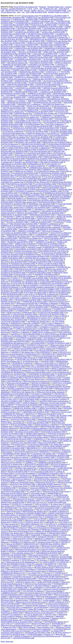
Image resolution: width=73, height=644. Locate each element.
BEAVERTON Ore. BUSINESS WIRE (20, 184)
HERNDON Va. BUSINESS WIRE (52, 19)
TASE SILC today (51, 614)
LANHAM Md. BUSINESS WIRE (28, 551)
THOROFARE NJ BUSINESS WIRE (35, 301)
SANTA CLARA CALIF (9, 399)
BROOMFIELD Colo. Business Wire (39, 318)
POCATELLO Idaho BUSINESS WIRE (40, 388)
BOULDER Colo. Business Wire (54, 104)
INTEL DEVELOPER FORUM (53, 448)
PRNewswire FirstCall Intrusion (46, 596)
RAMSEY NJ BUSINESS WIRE (59, 513)
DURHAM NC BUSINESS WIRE (50, 70)
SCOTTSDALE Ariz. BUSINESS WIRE (51, 421)
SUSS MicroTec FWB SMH (44, 350)
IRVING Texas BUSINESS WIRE (38, 106)
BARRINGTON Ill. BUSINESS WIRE (13, 226)
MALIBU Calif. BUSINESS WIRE (26, 162)
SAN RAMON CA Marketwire (54, 325)
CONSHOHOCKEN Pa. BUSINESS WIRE (29, 23)
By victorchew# (42, 560)
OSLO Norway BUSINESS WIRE (29, 188)
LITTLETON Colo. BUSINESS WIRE (13, 233)
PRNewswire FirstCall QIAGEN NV (42, 497)
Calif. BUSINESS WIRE (23, 209)
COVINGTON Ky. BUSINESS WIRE (56, 254)
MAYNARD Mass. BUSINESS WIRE (41, 200)
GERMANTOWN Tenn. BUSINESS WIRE (15, 415)
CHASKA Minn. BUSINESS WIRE (60, 144)
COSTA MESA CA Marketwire (48, 329)
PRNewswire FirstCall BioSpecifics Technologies (35, 629)
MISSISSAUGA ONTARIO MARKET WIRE (31, 513)
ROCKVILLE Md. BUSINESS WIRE (13, 46)
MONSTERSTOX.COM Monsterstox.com (47, 636)
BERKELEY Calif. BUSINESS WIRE (40, 30)
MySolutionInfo (8, 216)
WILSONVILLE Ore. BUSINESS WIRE (43, 86)
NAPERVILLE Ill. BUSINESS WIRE (25, 128)
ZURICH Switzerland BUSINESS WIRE (43, 189)
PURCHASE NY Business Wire (58, 434)
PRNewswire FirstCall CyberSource (55, 589)
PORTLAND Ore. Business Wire (18, 137)
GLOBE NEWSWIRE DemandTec (58, 195)
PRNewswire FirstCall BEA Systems (50, 414)
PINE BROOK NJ (50, 338)
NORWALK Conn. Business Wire (55, 269)
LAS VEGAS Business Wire (12, 146)
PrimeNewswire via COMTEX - (37, 198)
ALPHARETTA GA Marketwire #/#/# (23, 542)
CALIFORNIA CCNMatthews (57, 347)
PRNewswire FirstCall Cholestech (12, 605)
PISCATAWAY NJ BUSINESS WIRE (13, 247)
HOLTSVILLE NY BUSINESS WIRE (31, 387)
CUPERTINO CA (39, 439)
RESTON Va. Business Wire (49, 160)
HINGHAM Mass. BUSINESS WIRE (57, 455)
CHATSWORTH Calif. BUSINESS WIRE (55, 110)
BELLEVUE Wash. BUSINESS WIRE (59, 95)
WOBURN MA (16, 323)
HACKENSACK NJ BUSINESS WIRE (25, 173)
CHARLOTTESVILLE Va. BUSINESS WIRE (32, 135)
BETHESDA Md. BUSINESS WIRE (19, 102)
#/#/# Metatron (23, 488)
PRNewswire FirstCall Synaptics (36, 571)
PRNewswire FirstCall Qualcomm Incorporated (31, 602)
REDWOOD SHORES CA (16, 198)
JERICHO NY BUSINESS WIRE (60, 292)
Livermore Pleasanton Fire (18, 9)
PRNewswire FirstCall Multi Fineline (36, 437)
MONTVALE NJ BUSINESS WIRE (26, 426)
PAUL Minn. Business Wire (10, 524)
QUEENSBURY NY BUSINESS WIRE (29, 338)
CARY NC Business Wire (47, 349)
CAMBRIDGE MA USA (56, 166)
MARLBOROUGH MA (36, 164)
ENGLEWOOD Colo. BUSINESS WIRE (14, 86)
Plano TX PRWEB (30, 616)
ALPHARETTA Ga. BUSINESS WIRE (54, 16)
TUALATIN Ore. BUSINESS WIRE (55, 177)
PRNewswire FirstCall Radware (36, 533)
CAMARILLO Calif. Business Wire (22, 352)
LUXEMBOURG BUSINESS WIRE (45, 515)
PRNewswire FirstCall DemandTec (55, 300)
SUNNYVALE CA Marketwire (39, 175)
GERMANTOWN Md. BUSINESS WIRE (29, 48)
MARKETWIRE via (54, 493)
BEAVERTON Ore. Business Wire (31, 238)
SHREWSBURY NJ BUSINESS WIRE (14, 164)
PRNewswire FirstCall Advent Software (26, 611)
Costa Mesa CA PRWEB (41, 631)
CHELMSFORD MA (14, 381)
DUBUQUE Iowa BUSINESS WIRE (20, 477)
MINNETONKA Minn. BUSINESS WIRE (50, 260)
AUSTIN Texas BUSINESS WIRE (26, 253)
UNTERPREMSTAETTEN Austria (56, 598)
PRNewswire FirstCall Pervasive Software (14, 457)
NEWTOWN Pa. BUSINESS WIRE (41, 61)
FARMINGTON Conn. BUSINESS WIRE (54, 283)
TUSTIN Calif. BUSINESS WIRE (37, 131)
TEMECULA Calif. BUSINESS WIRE (40, 43)
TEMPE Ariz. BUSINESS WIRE (41, 140)
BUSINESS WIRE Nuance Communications (54, 401)
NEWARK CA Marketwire (16, 388)
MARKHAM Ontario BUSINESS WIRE (14, 61)
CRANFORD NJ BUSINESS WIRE (13, 325)
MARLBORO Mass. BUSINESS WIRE (14, 175)
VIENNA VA (33, 336)
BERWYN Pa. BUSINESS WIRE (26, 289)
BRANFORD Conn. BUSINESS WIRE (28, 300)
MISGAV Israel (6, 349)
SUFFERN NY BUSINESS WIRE (58, 343)
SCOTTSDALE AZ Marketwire (13, 131)
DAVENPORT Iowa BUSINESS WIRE (38, 633)
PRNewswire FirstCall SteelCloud (25, 459)
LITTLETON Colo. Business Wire (43, 417)
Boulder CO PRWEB (8, 551)
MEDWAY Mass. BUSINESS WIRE (13, 502)
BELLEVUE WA (58, 320)
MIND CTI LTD (18, 522)
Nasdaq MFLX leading (36, 609)
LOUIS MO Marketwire (15, 280)
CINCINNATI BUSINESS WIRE (23, 638)
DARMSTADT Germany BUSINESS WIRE (53, 150)
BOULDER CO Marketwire (53, 186)
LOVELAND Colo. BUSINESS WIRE (25, 283)
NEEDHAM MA (8, 490)
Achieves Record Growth (47, 468)
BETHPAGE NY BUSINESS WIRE (27, 432)
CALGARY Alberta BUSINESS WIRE (36, 146)
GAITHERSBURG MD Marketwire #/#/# (14, 343)
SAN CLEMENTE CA (39, 415)
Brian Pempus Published (11, 526)
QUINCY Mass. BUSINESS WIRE (21, 350)
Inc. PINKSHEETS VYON (23, 519)
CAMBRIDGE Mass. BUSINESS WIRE (14, 189)
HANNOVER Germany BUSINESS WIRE (58, 130)
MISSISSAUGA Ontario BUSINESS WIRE (29, 99)
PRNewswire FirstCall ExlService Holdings (21, 569)
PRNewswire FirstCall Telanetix (33, 604)
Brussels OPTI (57, 586)
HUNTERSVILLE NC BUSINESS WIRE (46, 406)
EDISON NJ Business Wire (45, 216)
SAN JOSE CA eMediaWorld (40, 148)
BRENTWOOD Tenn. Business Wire (35, 511)
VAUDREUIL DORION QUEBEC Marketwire (31, 461)
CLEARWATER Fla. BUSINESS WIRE (14, 83)
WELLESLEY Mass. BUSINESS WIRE (14, 262)
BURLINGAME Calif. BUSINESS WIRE (14, 151)
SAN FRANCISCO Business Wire (30, 177)
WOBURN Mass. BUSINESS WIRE (13, 17)
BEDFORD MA (50, 247)
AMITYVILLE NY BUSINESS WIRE (52, 314)
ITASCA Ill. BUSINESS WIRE (17, 227)
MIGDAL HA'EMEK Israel (40, 624)
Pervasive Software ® (56, 461)
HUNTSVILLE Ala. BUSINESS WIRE (44, 25)
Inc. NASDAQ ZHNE (50, 501)
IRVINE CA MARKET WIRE (35, 195)
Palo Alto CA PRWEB (43, 510)
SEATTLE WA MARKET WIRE (21, 425)
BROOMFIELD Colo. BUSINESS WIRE (44, 39)
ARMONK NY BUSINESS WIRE (12, 126)
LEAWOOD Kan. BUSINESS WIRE (13, 634)
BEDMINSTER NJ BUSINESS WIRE (57, 48)
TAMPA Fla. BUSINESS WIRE (41, 222)
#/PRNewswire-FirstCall (20, 115)
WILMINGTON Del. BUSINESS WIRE (41, 34)
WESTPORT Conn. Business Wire (12, 533)
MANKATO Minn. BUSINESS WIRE (40, 316)
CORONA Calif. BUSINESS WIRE (25, 349)
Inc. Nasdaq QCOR (52, 609)
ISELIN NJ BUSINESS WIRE (49, 128)
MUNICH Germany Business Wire (36, 271)
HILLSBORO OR (50, 564)
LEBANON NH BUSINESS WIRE (12, 119)
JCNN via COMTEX (41, 504)
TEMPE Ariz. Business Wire (25, 216)
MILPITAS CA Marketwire (21, 332)
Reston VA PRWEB (61, 316)
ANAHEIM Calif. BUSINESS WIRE (27, 32)
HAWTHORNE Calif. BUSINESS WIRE (24, 282)
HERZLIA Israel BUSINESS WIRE (57, 593)
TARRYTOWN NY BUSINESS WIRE (28, 66)
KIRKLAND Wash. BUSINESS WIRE (56, 52)
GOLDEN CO (48, 573)
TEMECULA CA (54, 519)
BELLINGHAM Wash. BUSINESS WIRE (24, 224)
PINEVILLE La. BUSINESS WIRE (29, 446)
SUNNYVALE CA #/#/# (45, 218)
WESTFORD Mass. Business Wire (56, 622)
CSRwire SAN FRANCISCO (47, 276)
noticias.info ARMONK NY (39, 488)
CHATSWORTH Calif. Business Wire (58, 587)
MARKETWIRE (39, 370)
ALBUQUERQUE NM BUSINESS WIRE (15, 140)
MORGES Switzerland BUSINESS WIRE (25, 548)
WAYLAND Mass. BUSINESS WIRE (58, 23)
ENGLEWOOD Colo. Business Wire (27, 117)
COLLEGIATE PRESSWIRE (10, 604)
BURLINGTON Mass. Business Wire (56, 74)
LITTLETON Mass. (28, 560)
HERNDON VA (20, 153)
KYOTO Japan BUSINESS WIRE (38, 423)
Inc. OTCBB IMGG (36, 587)
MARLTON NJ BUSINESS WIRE (12, 292)
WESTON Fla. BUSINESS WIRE (12, 613)
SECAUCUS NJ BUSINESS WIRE (27, 45)
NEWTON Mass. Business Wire (26, 202)
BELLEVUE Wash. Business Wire (33, 379)
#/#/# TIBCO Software (57, 271)
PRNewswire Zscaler (54, 377)
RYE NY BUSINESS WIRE (17, 557)
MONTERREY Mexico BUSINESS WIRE (15, 535)
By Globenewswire (59, 385)
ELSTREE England (7, 338)
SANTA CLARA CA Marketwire (52, 323)
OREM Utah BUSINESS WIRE (35, 37)
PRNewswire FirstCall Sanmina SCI (31, 593)
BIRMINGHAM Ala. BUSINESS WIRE (14, 245)
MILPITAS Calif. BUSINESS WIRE (40, 108)
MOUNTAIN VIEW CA (9, 177)
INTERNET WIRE (47, 361)
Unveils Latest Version (20, 486)
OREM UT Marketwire (59, 368)
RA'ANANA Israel (18, 444)
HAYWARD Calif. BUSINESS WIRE (54, 36)
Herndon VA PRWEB (20, 305)
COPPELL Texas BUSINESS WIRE (50, 408)
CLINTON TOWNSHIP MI (60, 175)
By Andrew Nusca (56, 504)
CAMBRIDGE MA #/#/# (9, 593)
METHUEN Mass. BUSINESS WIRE (21, 596)
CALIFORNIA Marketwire (62, 629)
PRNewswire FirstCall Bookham (61, 488)
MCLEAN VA (64, 352)
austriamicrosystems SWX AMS (48, 542)
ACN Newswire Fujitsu (46, 549)
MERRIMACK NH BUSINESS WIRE (58, 193)
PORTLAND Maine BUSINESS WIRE (14, 168)
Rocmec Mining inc (7, 513)
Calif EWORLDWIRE (38, 343)
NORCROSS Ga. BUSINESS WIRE (40, 101)
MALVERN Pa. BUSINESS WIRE (41, 63)
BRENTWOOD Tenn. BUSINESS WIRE (56, 142)
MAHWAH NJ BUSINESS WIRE (50, 202)
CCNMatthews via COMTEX (49, 327)
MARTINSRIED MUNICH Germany (29, 580)
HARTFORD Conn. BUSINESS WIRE (27, 501)
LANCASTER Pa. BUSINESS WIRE (25, 314)
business (34, 10)
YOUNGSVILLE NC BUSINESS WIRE (29, 405)
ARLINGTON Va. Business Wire (12, 464)
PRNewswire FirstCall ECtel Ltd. (23, 499)
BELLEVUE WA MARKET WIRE (50, 443)
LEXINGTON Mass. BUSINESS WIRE (16, 25)
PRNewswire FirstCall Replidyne (44, 481)
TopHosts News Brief (8, 213)
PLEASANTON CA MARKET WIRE (50, 191)
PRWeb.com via (6, 397)
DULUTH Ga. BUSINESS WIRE (38, 367)
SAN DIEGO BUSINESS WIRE (11, 90)
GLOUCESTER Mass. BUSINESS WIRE (39, 126)
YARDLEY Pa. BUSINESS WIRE (50, 155)
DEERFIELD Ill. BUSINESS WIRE (15, 64)
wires (19, 12)
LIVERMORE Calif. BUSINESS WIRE (28, 59)
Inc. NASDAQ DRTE (23, 490)
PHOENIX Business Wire (24, 113)
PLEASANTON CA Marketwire (41, 115)
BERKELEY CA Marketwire (44, 539)
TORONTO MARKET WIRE (10, 403)
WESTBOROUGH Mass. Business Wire (47, 479)
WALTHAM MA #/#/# (33, 354)
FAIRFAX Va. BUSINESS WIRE (12, 377)
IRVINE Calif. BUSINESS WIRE (12, 160)
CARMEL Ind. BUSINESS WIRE (12, 256)
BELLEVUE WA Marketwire (22, 479)
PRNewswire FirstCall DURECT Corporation (43, 555)
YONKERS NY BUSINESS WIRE (40, 226)
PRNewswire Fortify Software (23, 539)
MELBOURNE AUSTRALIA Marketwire (34, 428)
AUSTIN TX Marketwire (51, 121)
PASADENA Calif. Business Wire (12, 195)
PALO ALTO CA (30, 294)
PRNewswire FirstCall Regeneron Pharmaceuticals (45, 528)
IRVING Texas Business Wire (10, 361)
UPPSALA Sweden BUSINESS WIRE (50, 264)
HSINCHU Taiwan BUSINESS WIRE (56, 88)
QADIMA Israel (60, 573)
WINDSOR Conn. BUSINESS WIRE (52, 213)
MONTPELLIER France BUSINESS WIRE (15, 341)
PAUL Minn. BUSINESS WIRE (25, 470)
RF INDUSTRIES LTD (8, 589)
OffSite (55, 352)
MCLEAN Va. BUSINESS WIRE (17, 222)
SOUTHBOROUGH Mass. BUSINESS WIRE (16, 54)
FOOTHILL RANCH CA (60, 256)
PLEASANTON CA (47, 77)
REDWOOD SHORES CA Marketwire (13, 240)
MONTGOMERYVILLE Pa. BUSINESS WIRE (16, 622)
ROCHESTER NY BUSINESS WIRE (47, 508)
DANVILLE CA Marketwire (62, 452)
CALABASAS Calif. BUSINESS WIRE (53, 253)
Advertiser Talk (64, 501)
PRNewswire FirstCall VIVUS (53, 435)
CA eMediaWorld (41, 235)
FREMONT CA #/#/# (24, 481)
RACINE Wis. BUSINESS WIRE (42, 137)
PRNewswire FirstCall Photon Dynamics (16, 417)
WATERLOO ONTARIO (46, 537)
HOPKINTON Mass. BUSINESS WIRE (28, 81)
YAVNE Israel (61, 549)
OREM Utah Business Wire (53, 157)
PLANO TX (31, 421)
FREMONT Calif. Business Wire (43, 75)
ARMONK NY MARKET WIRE (18, 385)
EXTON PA (33, 245)
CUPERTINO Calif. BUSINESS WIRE (25, 19)
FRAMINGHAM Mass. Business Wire (13, 178)
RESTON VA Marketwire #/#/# (35, 377)
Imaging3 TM (49, 634)
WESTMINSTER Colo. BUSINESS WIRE (15, 68)
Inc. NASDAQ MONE (47, 562)
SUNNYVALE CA (52, 72)
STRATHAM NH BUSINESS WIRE (19, 309)
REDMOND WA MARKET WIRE (30, 589)
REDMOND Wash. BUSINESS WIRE (40, 159)
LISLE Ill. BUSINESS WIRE (17, 200)
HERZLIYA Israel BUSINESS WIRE (13, 450)
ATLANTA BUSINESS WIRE (57, 370)
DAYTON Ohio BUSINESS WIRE (14, 108)
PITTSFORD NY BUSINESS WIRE (13, 448)
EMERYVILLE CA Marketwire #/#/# (44, 332)
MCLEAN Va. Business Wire (30, 546)
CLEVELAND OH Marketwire (25, 473)
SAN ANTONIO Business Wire (41, 151)
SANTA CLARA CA (8, 435)
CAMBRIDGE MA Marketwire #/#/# (13, 573)
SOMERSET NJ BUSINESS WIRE (39, 93)
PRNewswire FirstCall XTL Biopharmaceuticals (22, 562)
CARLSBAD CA (39, 209)
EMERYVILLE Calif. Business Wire (59, 41)
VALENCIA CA (24, 475)
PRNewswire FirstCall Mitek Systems (39, 372)
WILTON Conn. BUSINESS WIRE (14, 97)
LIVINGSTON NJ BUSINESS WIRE (13, 321)
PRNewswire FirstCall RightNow (12, 463)
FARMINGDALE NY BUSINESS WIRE (40, 112)
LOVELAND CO (6, 624)
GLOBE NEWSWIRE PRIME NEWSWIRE (35, 330)
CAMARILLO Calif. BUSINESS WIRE (53, 92)
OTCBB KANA (59, 222)
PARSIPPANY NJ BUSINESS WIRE (51, 26)
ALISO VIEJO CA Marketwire (19, 298)
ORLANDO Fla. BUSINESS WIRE (52, 162)
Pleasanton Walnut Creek (55, 7)
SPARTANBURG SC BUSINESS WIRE (14, 215)
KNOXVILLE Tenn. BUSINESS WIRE (22, 484)
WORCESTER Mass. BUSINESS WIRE (14, 320)
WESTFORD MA (57, 624)
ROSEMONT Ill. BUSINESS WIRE (13, 345)
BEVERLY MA (35, 600)
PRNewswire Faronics (50, 441)
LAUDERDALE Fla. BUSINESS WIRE (31, 95)
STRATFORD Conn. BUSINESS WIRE (30, 359)
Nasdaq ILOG (24, 430)
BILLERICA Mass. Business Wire (12, 207)
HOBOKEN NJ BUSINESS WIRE (54, 139)
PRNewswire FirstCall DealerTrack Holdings (48, 356)
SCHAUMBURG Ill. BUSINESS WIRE (28, 249)
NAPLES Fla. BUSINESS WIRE (26, 180)
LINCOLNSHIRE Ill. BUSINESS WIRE (14, 211)
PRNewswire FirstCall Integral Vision (21, 531)
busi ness (27, 10)
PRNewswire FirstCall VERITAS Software (15, 493)
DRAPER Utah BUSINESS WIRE (26, 92)
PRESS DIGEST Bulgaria (27, 627)
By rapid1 (36, 490)
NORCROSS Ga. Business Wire (40, 320)
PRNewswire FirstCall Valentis (35, 520)
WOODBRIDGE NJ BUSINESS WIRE (51, 473)
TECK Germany (25, 540)
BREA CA (39, 363)
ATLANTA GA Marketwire (37, 166)
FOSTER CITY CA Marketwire (22, 504)
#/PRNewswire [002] (29, 312)
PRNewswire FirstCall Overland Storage (56, 491)
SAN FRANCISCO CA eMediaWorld (53, 285)
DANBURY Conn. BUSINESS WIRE (38, 207)
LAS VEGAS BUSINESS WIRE (56, 10)
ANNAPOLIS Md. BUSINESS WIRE (27, 36)
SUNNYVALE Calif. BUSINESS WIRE (28, 130)
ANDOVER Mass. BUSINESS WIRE (13, 34)
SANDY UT (16, 278)
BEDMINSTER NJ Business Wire (52, 206)
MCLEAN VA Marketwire (60, 464)
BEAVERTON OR (48, 354)
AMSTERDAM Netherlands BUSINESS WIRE (16, 267)
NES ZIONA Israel (48, 548)
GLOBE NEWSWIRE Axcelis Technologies (30, 396)
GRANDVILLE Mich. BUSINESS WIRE (38, 595)
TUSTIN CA (26, 296)
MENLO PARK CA (31, 401)
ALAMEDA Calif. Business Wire (12, 271)
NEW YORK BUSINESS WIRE (36, 12)
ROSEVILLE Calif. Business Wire (23, 392)
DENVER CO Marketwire (27, 276)
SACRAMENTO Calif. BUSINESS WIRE (29, 455)
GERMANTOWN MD (31, 544)
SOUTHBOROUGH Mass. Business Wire (16, 453)
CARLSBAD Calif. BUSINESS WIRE (33, 144)
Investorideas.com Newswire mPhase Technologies (45, 575)
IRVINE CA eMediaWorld (9, 546)
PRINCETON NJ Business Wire (48, 294)
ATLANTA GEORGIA (42, 586)
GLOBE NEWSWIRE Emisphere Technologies (45, 227)
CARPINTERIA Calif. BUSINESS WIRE (35, 412)
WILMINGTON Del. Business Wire (38, 182)
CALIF (30, 9)
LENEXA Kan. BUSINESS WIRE (14, 43)
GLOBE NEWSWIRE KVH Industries (13, 528)
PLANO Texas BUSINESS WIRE (40, 83)
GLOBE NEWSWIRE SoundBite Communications (38, 287)
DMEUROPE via (51, 522)
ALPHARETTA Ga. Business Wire (12, 182)
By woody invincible (41, 625)
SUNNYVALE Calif (49, 220)
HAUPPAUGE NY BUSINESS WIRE (13, 273)
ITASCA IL (11, 580)
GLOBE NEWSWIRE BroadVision (51, 282)
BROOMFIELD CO (33, 448)
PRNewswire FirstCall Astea (46, 482)
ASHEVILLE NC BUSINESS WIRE (15, 336)
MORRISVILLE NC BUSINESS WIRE (14, 57)
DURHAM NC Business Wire (25, 582)
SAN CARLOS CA (53, 164)
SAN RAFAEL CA (19, 307)
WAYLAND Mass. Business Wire (23, 553)
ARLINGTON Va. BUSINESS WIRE (25, 327)
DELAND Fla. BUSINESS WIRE (58, 439)
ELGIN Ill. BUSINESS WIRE (11, 591)
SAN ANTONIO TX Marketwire (33, 591)
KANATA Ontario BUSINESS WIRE (37, 256)
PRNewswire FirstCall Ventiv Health (37, 368)
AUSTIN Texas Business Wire (56, 396)
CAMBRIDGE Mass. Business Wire (40, 168)
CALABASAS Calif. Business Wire (44, 453)
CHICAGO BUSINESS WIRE (29, 399)
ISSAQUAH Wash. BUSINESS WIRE (23, 419)
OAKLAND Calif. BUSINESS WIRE (45, 54)
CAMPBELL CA (30, 463)
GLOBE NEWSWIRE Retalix (11, 285)
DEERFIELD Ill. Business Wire (21, 370)
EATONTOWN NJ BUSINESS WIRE (28, 139)
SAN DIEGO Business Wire (35, 124)
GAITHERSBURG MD (8, 276)
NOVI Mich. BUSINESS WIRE (36, 292)
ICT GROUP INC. (63, 562)
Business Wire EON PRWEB (47, 419)
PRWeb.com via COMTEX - (25, 171)
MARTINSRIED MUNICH (47, 251)
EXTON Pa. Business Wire (34, 522)
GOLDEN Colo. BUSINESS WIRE (27, 206)
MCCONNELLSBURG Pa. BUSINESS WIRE (16, 515)
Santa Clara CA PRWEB (27, 229)
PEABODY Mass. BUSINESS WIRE (25, 70)
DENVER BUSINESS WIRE (12, 294)
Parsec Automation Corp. (45, 627)
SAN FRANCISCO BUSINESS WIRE (29, 157)
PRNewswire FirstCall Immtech (27, 506)
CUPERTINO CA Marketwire (45, 242)
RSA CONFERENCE (43, 352)
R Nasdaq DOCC (56, 625)
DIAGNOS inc (16, 334)
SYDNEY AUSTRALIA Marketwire (48, 499)
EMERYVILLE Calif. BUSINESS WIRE (40, 17)
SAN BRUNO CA (40, 566)
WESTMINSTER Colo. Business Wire (13, 575)
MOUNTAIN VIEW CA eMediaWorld (19, 607)
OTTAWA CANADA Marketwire (56, 604)
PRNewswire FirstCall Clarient (61, 412)
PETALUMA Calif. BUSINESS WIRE (40, 46)
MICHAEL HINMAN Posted (44, 567)
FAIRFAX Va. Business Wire (10, 412)
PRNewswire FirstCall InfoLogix (43, 298)
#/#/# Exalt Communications (25, 510)
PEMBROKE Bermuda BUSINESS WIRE (52, 463)
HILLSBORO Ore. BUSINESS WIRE (54, 211)
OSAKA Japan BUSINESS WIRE (25, 155)
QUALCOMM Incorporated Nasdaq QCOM (30, 376)
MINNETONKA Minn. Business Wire (53, 426)
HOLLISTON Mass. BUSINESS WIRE (45, 236)
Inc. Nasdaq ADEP (40, 558)
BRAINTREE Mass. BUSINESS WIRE (28, 55)
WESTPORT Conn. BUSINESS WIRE (35, 278)
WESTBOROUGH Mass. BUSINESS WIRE (15, 75)
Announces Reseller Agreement (35, 605)
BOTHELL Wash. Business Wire (11, 620)
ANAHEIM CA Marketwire (58, 511)
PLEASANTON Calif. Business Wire (25, 7)
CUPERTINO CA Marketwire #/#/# (22, 390)
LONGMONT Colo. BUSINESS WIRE (41, 64)
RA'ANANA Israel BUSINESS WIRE (56, 81)
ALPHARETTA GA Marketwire (11, 614)
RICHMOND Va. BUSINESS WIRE (49, 229)
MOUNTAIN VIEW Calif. (14, 10)
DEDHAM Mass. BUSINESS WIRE (45, 79)
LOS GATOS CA (65, 522)
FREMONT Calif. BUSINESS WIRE (13, 30)
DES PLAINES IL (56, 428)
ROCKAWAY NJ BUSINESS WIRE (13, 491)
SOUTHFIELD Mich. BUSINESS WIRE (39, 119)
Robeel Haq (38, 622)
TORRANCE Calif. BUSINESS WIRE (54, 117)
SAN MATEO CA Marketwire (25, 191)
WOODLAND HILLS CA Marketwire (47, 425)
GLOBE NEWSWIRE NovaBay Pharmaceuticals (50, 577)
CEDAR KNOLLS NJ (22, 624)
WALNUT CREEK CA (34, 325)
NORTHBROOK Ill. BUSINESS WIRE (49, 553)
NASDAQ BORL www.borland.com (13, 423)
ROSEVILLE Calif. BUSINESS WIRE (32, 41)
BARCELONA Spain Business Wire (19, 79)
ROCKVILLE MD (7, 582)
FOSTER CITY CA (7, 461)
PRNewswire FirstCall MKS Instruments (56, 397)
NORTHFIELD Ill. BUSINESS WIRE (57, 359)
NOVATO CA (61, 613)
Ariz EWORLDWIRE (41, 607)
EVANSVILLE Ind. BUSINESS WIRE (51, 312)
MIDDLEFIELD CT (44, 466)
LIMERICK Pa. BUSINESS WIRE (25, 408)
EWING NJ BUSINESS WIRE (21, 356)
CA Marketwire (35, 211)
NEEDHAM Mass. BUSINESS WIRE (32, 72)
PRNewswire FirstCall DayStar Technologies (35, 618)
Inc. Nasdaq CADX (26, 508)
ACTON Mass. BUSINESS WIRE (55, 59)
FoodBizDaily (5, 444)
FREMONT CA (48, 169)
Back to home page (7, 641)
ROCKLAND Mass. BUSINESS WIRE (42, 305)
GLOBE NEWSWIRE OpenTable (48, 582)
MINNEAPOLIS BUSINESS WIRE (44, 475)
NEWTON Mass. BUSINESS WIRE (29, 28)
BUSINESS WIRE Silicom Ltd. (25, 358)
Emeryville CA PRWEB (31, 323)
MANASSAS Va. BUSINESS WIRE (13, 318)
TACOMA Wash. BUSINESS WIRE (52, 265)
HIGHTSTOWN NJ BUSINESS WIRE (53, 336)
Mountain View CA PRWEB (24, 339)
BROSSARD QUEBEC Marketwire (49, 484)
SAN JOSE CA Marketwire (55, 124)
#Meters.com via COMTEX (16, 101)
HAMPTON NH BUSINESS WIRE (39, 273)
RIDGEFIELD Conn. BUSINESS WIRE (28, 269)
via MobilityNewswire (65, 524)
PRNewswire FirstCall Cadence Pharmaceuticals (54, 459)
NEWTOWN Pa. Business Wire (50, 506)
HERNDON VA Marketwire (49, 303)
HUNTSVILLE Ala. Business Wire (22, 260)
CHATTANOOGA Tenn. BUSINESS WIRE (27, 169)
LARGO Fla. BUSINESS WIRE (38, 307)
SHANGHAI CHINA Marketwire (12, 633)
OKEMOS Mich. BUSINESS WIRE (48, 339)
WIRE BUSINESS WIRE (57, 533)
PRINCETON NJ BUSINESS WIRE (41, 57)
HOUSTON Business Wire (22, 558)
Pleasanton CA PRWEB (50, 535)
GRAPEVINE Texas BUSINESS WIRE (20, 242)
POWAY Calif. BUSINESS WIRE (30, 74)
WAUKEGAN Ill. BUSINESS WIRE (13, 316)
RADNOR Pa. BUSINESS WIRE (58, 209)
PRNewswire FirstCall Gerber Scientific (53, 403)
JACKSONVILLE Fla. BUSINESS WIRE (27, 397)
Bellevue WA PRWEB (14, 544)
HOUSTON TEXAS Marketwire (59, 526)
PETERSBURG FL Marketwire (23, 363)
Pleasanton (43, 7)
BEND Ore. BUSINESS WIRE (27, 213)
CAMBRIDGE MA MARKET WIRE (43, 457)
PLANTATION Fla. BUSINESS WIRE (57, 122)
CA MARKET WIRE (22, 311)
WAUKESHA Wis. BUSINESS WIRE (23, 264)
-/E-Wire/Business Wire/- (31, 361)
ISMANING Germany (35, 247)
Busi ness (41, 10)
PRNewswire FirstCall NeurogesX (12, 354)
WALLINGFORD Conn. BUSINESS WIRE (20, 218)
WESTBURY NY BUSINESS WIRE (13, 106)
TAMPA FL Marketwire (30, 403)
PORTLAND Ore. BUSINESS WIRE (50, 244)
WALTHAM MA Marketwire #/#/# (26, 452)
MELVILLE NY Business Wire (52, 231)
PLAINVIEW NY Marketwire (18, 497)
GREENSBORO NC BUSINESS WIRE (42, 374)
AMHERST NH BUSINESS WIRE (12, 197)
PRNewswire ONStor (64, 215)
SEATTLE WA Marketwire (10, 144)
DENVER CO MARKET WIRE (11, 437)
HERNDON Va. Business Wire (58, 37)
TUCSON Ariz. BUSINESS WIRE (54, 66)
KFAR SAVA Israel (14, 312)
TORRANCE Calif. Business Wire (18, 236)
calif (41, 9)
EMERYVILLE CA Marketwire (26, 244)
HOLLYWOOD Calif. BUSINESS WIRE (58, 334)
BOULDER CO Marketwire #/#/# (32, 524)
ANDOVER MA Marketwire (17, 609)
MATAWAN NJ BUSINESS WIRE (39, 153)
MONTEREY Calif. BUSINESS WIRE (28, 142)
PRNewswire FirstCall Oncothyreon (50, 578)
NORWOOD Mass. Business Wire (52, 490)
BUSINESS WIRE (11, 508)
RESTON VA (52, 520)
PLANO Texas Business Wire (61, 106)
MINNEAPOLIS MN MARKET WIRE (42, 215)
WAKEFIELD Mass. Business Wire (40, 178)
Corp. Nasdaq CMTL (34, 573)
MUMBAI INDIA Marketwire (36, 434)
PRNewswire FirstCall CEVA (54, 405)
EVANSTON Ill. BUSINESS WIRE (24, 537)
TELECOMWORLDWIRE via (33, 334)
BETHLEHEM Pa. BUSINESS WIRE (13, 93)
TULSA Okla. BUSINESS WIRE (61, 131)
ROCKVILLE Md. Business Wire (14, 133)
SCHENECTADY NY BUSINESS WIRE (14, 587)
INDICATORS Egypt (13, 511)
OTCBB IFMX (12, 540)
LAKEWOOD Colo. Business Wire (22, 365)
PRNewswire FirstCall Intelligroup (18, 383)
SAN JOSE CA (50, 524)
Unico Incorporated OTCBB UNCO (42, 472)
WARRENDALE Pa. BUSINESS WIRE (37, 90)
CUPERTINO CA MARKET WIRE (38, 197)
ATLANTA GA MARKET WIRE (12, 401)
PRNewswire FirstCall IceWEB (54, 580)
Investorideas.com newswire (22, 577)
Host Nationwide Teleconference (45, 267)
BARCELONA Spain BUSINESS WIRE (20, 84)
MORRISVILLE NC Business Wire (12, 112)
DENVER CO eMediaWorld (41, 383)
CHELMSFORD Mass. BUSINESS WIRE (41, 50)
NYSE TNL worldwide (35, 564)
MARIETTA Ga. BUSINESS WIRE (27, 77)
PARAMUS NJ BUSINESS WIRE (40, 262)
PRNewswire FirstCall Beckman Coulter (38, 584)
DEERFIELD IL (45, 452)
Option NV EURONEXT (31, 285)
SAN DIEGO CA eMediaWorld (41, 394)
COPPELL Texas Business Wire (26, 329)
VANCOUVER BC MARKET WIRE (55, 446)
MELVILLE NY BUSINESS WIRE (30, 52)
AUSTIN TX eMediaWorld (11, 347)
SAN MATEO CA (53, 133)
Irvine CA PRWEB (40, 519)
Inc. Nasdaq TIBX (57, 444)
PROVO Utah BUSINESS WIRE (53, 188)
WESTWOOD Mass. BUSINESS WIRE (44, 68)
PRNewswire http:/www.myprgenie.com (36, 381)
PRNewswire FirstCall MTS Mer (27, 303)
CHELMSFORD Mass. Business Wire (13, 166)
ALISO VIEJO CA (50, 363)
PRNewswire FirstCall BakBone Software (29, 598)
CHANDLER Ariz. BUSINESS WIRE (28, 220)
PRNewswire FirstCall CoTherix (26, 549)
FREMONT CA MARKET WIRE (29, 231)
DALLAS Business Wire (61, 372)
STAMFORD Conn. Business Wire (31, 193)
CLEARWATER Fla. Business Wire (48, 171)
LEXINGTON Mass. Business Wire (46, 113)
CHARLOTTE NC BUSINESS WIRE (48, 84)
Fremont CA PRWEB (49, 620)
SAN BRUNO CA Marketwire (38, 233)
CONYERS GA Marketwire (43, 309)
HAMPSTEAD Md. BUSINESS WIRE (18, 439)
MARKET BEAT (27, 526)
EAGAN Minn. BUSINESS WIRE (12, 254)
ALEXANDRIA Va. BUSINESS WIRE (28, 121)
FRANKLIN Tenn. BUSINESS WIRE (45, 296)
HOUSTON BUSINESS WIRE (18, 472)
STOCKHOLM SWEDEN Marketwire (50, 569)
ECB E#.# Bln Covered (32, 620)
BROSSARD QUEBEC (15, 368)
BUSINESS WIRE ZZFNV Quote (40, 495)
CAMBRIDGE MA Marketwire (13, 414)
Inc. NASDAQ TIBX (34, 491)
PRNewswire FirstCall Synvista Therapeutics (40, 613)
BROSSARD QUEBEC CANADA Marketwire (54, 291)
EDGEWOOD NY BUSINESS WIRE (53, 432)
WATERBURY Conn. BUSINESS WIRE (42, 204)
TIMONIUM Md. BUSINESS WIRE (37, 280)
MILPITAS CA (31, 414)
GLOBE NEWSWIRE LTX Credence (44, 540)
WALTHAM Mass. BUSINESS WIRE (56, 28)
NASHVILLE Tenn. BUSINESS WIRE (23, 443)
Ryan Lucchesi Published (55, 591)
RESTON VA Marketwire (11, 560)
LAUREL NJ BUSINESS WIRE (18, 148)
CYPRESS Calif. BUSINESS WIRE (60, 415)
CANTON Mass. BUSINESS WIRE (27, 110)
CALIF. (36, 9)
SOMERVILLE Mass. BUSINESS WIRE (57, 55)
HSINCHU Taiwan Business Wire (25, 251)
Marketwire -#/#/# (57, 618)
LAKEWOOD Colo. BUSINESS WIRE (28, 88)
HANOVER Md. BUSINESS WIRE (13, 265)
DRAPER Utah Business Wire (11, 301)
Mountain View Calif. (50, 9)
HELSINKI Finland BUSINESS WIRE (30, 410)
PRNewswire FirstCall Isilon (59, 301)
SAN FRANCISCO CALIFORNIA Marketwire (47, 341)
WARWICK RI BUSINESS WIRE (12, 124)
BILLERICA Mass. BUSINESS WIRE (53, 45)
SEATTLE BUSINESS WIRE (54, 238)
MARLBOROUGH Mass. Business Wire (28, 122)
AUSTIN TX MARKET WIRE (49, 289)
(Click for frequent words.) (30, 16)
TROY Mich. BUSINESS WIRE (26, 26)
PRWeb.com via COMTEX (51, 529)
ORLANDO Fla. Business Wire (18, 63)
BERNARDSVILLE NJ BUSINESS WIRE (15, 394)
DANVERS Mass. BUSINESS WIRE (13, 367)
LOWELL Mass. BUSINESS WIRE (53, 32)
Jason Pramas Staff (19, 421)
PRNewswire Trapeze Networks (61, 345)
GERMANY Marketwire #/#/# (41, 385)
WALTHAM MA (32, 265)
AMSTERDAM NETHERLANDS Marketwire (51, 365)
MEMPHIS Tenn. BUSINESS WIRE (51, 180)
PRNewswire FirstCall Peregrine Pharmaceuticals (43, 450)
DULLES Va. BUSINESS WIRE (26, 150)
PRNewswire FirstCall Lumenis (21, 567)
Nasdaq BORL (36, 535)
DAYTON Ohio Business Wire (11, 466)
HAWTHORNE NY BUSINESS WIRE (14, 204)
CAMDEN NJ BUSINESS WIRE (12, 258)
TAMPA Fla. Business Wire (36, 133)
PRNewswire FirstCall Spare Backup (13, 441)
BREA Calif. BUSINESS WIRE (26, 291)
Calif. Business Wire (7, 303)
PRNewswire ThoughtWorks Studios (22, 482)
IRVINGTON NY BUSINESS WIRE (37, 464)
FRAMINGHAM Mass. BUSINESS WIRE (47, 102)
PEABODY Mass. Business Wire (26, 468)
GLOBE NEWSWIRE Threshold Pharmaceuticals (46, 486)
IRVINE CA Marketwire (63, 63)
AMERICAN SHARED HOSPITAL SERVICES (51, 531)
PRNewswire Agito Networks (46, 390)
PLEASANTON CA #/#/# (24, 274)
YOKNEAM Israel (29, 466)
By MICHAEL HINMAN (61, 633)
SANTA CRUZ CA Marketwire (42, 311)
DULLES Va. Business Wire (33, 614)
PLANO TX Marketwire (9, 387)
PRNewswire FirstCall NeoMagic (34, 347)
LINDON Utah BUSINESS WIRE (39, 97)
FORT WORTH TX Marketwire (39, 557)
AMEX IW (67, 625)
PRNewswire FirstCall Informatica (56, 410)
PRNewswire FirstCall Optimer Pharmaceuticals (16, 625)
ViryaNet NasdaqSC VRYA (52, 600)
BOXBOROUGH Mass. (33, 254)
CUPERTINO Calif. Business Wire (43, 21)
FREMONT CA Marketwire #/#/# (51, 224)
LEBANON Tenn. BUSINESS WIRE (60, 558)
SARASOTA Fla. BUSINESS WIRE (52, 173)
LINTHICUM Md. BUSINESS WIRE (29, 435)
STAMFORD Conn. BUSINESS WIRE (14, 374)
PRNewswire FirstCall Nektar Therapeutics (51, 392)
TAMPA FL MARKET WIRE (22, 566)
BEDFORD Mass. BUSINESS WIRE (13, 50)
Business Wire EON (9, 627)
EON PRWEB (11, 95)
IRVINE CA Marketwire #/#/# (59, 602)
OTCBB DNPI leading (34, 634)
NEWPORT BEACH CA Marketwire (37, 258)
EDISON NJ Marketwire (22, 636)
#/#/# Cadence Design (38, 493)
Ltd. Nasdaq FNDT (57, 631)
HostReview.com (59, 318)
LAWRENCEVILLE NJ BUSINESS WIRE (15, 21)
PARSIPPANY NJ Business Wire (37, 345)
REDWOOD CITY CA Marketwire (29, 104)
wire (23, 12)
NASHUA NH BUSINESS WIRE (12, 37)
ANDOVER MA (6, 251)
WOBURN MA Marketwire (10, 287)
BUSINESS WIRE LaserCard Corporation (16, 631)
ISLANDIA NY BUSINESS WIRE (12, 434)
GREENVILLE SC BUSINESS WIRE (52, 245)
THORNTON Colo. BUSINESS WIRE (13, 555)
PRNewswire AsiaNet (56, 571)
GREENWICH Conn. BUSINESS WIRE (57, 249)
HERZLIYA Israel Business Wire (31, 517)
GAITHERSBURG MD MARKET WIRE (44, 430)
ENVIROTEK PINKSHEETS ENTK (13, 564)
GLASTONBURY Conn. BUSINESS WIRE (28, 186)
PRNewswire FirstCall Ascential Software (14, 600)
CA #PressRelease (40, 526)
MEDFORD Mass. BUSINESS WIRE (53, 544)
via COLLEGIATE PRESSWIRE (38, 444)
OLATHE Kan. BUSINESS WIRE (49, 470)
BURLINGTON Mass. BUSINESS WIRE (14, 39)
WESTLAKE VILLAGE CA (36, 502)
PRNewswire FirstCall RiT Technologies (54, 611)
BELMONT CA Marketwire (56, 376)
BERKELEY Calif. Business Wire (12, 571)
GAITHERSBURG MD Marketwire (12, 372)
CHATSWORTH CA (34, 441)
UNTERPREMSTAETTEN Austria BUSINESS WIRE (18, 578)
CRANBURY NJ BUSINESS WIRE (46, 274)
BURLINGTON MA (61, 159)
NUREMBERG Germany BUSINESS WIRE (15, 406)
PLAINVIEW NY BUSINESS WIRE (13, 159)
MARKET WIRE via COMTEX (58, 12)
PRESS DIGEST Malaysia (24, 586)
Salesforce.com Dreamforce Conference (54, 399)
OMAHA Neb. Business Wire (38, 240)
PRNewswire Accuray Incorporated (46, 477)
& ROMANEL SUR (51, 517)
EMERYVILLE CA (31, 160)
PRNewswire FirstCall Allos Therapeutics (26, 529)
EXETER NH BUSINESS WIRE (11, 595)
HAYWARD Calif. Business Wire (38, 321)
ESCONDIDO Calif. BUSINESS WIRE (14, 495)
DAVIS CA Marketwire (46, 616)
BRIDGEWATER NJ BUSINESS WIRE (20, 235)
